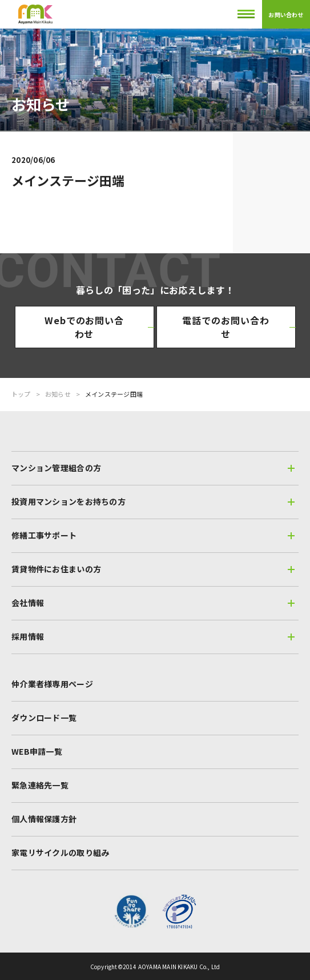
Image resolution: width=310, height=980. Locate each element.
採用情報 (153, 636)
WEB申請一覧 (37, 751)
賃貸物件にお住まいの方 (153, 569)
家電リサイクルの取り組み (60, 852)
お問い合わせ (286, 15)
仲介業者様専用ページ (52, 684)
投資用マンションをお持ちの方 (153, 501)
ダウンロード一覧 (44, 718)
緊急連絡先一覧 (40, 785)
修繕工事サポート (153, 535)
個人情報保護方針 (44, 819)
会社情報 (153, 603)
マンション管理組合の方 (153, 468)
